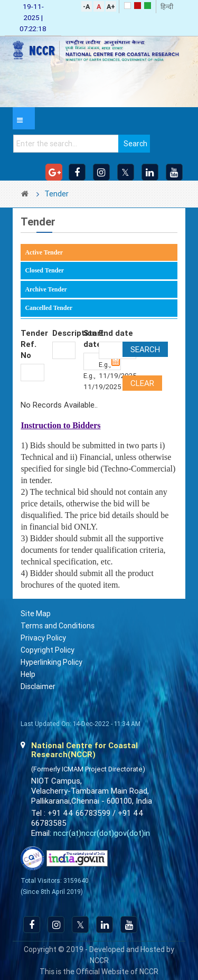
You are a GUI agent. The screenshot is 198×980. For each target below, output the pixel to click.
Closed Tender (44, 270)
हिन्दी (167, 7)
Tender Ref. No (32, 344)
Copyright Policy (48, 650)
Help (28, 674)
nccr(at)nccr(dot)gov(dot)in (102, 833)
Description (64, 333)
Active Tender (44, 252)
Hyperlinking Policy (51, 662)
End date (116, 333)
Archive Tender (46, 289)
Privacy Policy (43, 638)
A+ (111, 7)
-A (86, 7)
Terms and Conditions (58, 626)
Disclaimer (38, 686)
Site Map (36, 614)
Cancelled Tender (49, 308)
